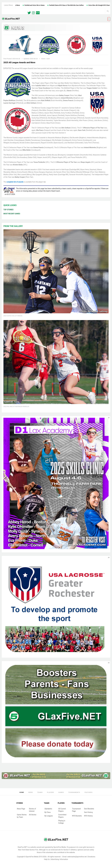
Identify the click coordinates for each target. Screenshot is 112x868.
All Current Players (62, 810)
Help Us (47, 859)
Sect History (89, 812)
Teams (40, 792)
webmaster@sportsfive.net (77, 857)
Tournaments (74, 792)
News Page (21, 809)
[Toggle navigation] (109, 19)
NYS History (88, 816)
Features (89, 792)
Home (22, 792)
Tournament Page (76, 810)
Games (61, 792)
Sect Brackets (89, 809)
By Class (48, 812)
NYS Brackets (77, 816)
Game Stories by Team (22, 816)
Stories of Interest (33, 810)
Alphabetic (48, 809)
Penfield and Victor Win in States (40, 5)
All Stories (33, 815)
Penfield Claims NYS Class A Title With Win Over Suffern (72, 5)
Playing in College (62, 822)
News (31, 792)
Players (51, 792)
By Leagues (49, 816)
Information (64, 859)
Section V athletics (70, 850)
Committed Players (62, 816)
